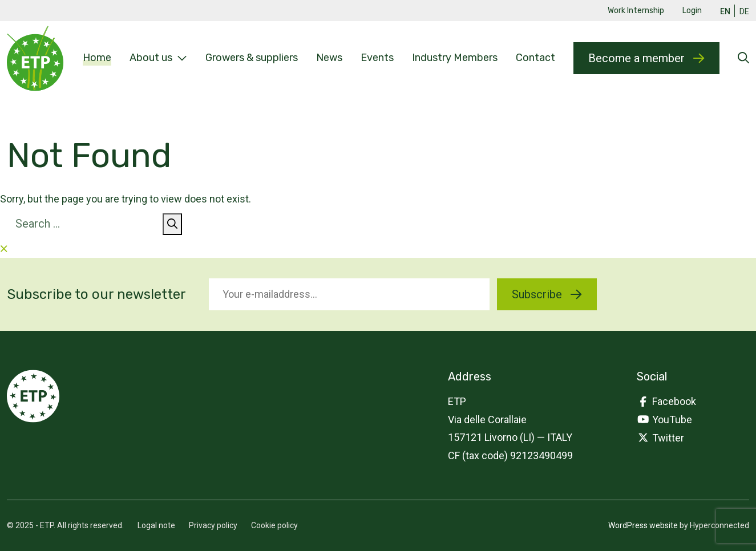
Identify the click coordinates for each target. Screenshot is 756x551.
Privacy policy (213, 525)
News (329, 58)
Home (97, 58)
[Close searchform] (4, 249)
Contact (535, 58)
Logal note (156, 525)
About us (158, 58)
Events (377, 58)
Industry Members (455, 58)
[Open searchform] (743, 58)
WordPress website (643, 525)
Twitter (660, 438)
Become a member (646, 58)
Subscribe (547, 294)
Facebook (666, 401)
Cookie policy (274, 525)
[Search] (172, 224)
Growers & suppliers (252, 58)
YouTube (664, 420)
